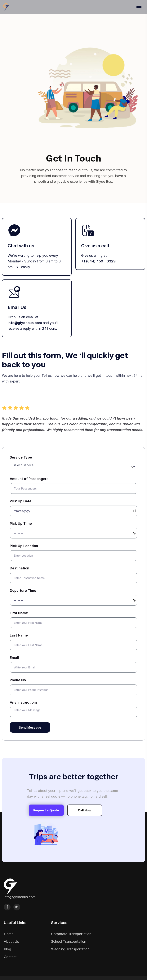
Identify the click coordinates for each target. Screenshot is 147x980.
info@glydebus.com (25, 323)
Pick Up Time (21, 523)
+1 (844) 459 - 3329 (98, 261)
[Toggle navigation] (140, 7)
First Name (19, 613)
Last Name (19, 635)
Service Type (21, 457)
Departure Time (23, 591)
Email (14, 658)
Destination (20, 568)
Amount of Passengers (29, 479)
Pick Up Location (24, 546)
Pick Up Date (21, 501)
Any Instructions (24, 702)
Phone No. (18, 680)
